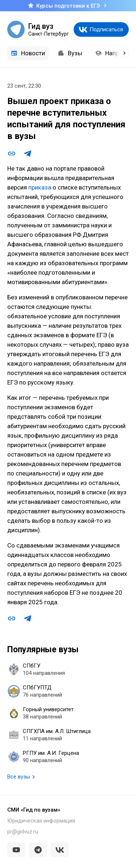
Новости (28, 53)
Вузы (70, 53)
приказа (40, 187)
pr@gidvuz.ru (23, 832)
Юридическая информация (41, 821)
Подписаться (106, 29)
